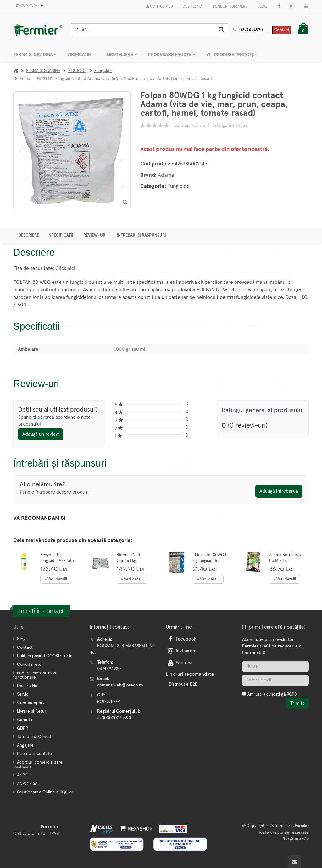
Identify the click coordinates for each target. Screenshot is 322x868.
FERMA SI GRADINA (33, 55)
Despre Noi (193, 7)
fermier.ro (284, 826)
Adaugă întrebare (230, 126)
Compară (29, 6)
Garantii (25, 720)
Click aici (65, 268)
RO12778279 (109, 702)
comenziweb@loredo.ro (120, 685)
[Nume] (276, 666)
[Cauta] (221, 30)
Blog (262, 7)
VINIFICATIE (80, 55)
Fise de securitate (34, 754)
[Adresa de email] (276, 680)
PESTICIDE (77, 71)
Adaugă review (190, 126)
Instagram (181, 651)
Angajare (25, 745)
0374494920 (251, 30)
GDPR (23, 728)
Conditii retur (30, 664)
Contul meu (160, 6)
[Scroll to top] (294, 862)
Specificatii (61, 235)
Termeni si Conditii (35, 737)
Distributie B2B (183, 684)
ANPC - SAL (28, 784)
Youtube (180, 663)
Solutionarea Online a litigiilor (45, 792)
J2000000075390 (114, 718)
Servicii (24, 694)
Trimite (297, 703)
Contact (282, 30)
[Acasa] (16, 71)
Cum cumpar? (31, 703)
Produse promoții (231, 55)
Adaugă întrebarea (279, 491)
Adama (166, 175)
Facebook (181, 639)
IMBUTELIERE (120, 55)
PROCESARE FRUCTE (170, 55)
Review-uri (95, 235)
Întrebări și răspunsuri (141, 235)
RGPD (292, 694)
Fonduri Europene (230, 7)
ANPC (22, 775)
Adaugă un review (41, 434)
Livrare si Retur (32, 711)
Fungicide (103, 71)
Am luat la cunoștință (272, 694)
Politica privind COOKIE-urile (45, 656)
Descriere (29, 235)
